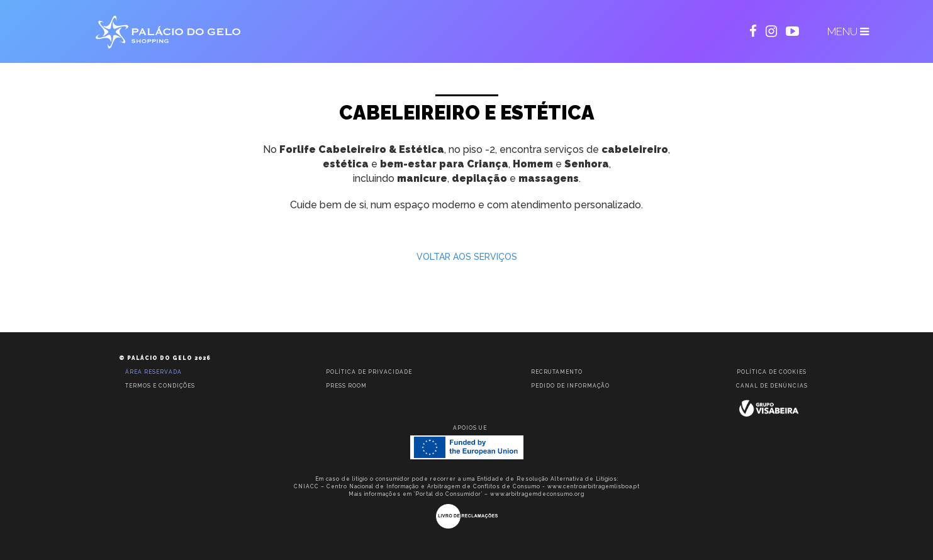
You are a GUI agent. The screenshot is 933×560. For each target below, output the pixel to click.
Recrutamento (557, 372)
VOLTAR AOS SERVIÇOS (467, 257)
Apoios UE (470, 428)
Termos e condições (160, 386)
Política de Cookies (772, 372)
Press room (346, 386)
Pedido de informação (570, 386)
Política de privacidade (369, 372)
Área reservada (154, 372)
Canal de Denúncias (772, 386)
